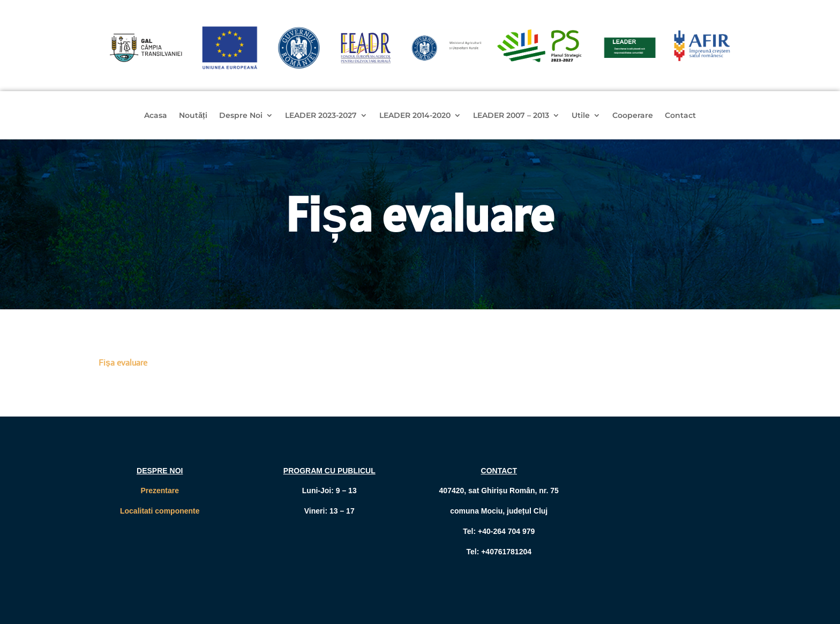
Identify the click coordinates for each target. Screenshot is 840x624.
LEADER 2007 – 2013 (511, 116)
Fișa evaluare (123, 363)
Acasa (156, 116)
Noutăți (193, 116)
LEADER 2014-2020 (415, 116)
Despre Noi (241, 116)
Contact (680, 116)
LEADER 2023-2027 (321, 116)
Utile (581, 116)
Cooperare (633, 116)
